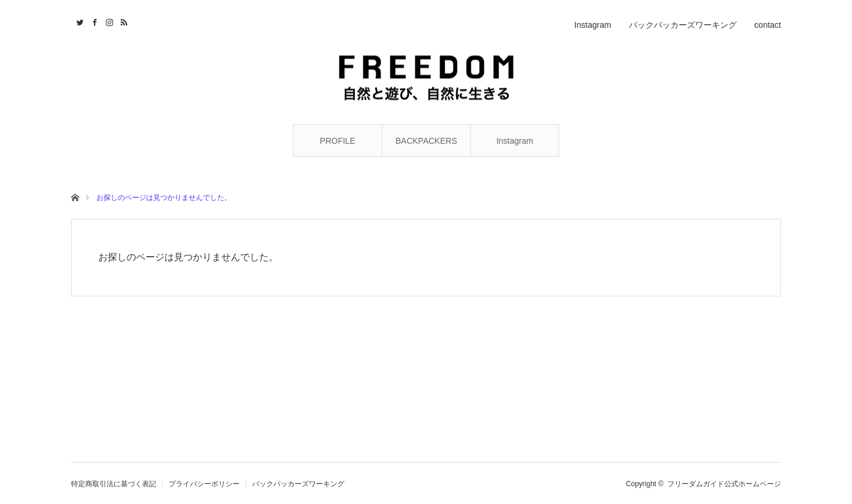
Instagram (515, 141)
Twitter (78, 21)
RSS (123, 21)
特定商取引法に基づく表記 (114, 484)
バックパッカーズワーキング (683, 25)
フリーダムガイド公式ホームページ (724, 484)
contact (768, 25)
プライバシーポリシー (204, 484)
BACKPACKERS (427, 141)
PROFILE (338, 141)
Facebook (93, 21)
